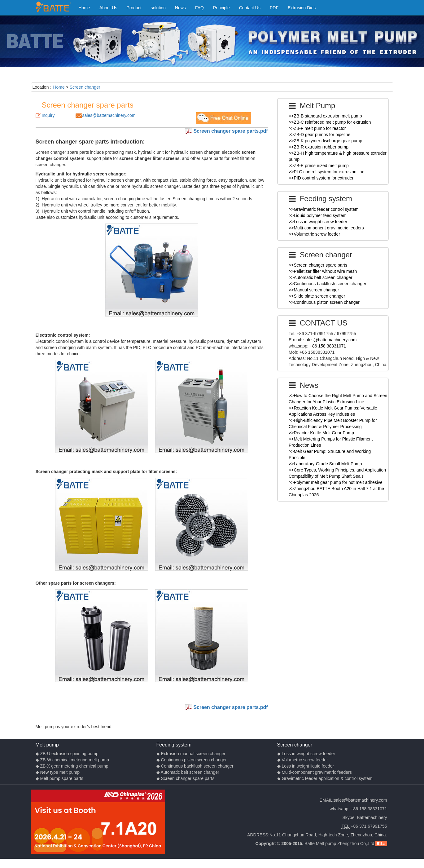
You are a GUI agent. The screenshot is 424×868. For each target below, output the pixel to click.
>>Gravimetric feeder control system (324, 209)
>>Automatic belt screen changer (320, 277)
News (180, 8)
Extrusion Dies (302, 8)
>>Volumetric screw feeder (314, 234)
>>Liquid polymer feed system (318, 215)
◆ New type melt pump (58, 772)
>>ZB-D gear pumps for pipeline (319, 135)
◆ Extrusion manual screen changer (191, 754)
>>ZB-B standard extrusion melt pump (325, 116)
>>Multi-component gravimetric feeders (326, 228)
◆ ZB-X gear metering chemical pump (72, 766)
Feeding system (174, 745)
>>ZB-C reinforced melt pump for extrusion (330, 122)
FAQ (199, 8)
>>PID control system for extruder (321, 178)
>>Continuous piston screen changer (324, 302)
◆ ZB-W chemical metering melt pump (72, 760)
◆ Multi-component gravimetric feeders (315, 772)
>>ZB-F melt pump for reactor (317, 128)
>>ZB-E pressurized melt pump (319, 166)
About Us (108, 8)
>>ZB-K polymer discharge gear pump (325, 141)
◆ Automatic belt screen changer (188, 772)
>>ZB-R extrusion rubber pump (319, 147)
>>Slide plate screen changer (317, 296)
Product (134, 8)
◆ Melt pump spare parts (59, 778)
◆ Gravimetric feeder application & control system (325, 778)
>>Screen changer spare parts (318, 265)
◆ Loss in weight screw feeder (306, 754)
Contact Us (250, 8)
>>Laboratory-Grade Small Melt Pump (325, 464)
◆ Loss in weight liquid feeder (306, 766)
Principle (221, 8)
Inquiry (48, 115)
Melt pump (47, 745)
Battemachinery (372, 817)
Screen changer (85, 87)
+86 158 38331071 (328, 346)
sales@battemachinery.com (109, 115)
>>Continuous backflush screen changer (328, 284)
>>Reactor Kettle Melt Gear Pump (321, 433)
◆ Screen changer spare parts (186, 778)
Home (84, 8)
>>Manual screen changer (314, 290)
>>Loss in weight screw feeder (318, 222)
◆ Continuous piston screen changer (192, 760)
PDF (274, 8)
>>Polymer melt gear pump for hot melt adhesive (336, 482)
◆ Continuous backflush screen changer (195, 766)
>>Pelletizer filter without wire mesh (323, 271)
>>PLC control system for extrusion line (326, 172)
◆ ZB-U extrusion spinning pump (67, 754)
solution (158, 8)
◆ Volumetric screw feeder (303, 760)
